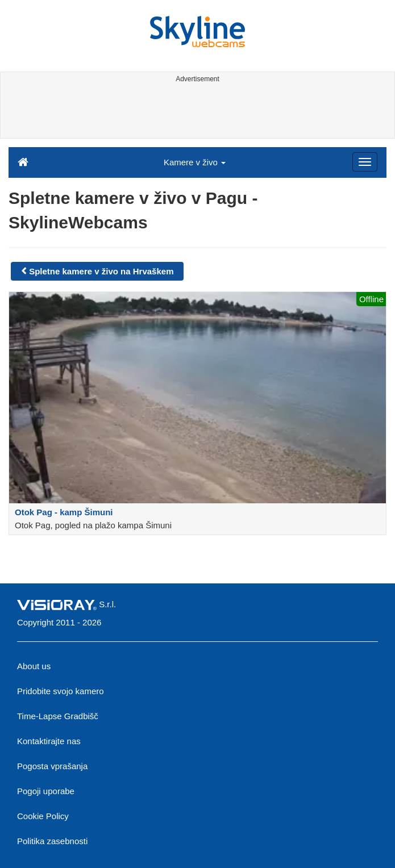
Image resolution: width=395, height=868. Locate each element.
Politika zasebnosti (52, 841)
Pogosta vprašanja (52, 766)
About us (34, 666)
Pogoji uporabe (46, 791)
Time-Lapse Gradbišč (58, 716)
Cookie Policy (43, 816)
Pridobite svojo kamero (61, 691)
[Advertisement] (196, 112)
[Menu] (365, 162)
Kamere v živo (195, 162)
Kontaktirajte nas (49, 741)
